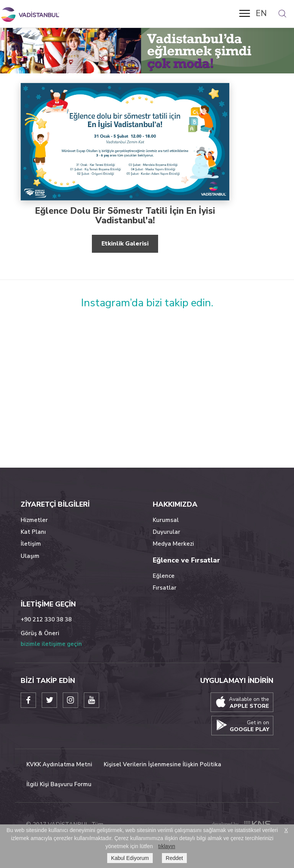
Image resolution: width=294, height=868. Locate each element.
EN (261, 13)
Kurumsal (166, 520)
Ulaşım (30, 556)
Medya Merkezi (173, 544)
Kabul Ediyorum (130, 858)
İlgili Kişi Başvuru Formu (59, 784)
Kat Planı (33, 532)
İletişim (31, 544)
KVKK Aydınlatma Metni (59, 764)
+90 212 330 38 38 (46, 619)
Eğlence (164, 576)
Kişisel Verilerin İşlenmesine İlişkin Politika (163, 764)
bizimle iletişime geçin (51, 644)
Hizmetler (34, 520)
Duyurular (167, 532)
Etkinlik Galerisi (125, 244)
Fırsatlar (165, 588)
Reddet (174, 858)
